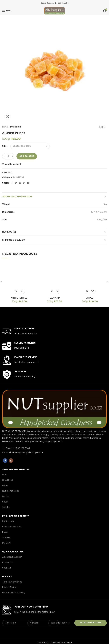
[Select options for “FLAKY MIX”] (52, 291)
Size (4, 146)
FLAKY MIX (54, 298)
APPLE (90, 298)
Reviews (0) (9, 232)
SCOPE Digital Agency (61, 642)
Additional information (17, 197)
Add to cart (27, 156)
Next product (105, 127)
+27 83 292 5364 (61, 3)
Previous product (99, 127)
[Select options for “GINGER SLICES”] (17, 291)
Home (5, 127)
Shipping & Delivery (14, 240)
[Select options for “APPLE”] (87, 291)
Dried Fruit (16, 127)
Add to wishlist (13, 164)
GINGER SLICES (19, 298)
